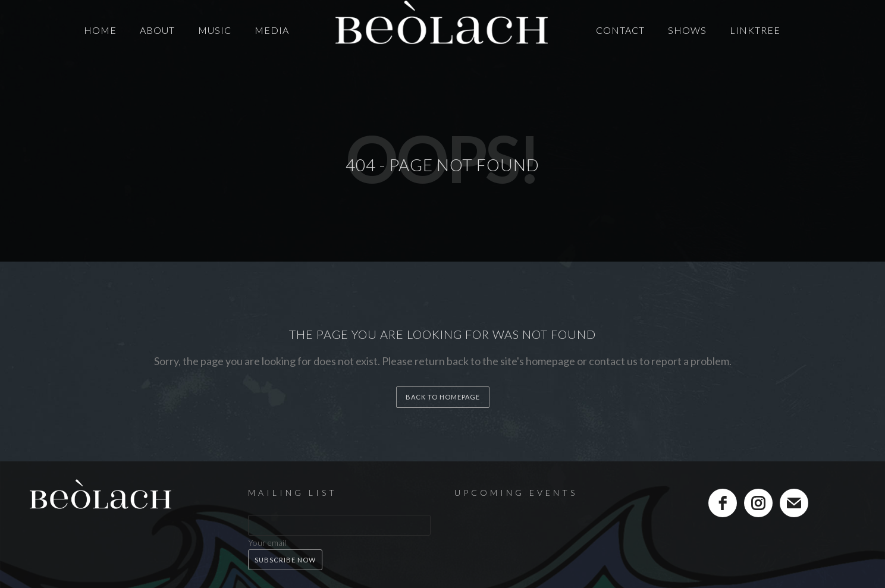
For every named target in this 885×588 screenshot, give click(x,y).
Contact (620, 30)
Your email (267, 543)
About (157, 30)
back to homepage (443, 397)
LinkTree (755, 30)
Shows (687, 30)
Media (272, 30)
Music (215, 30)
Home (100, 30)
